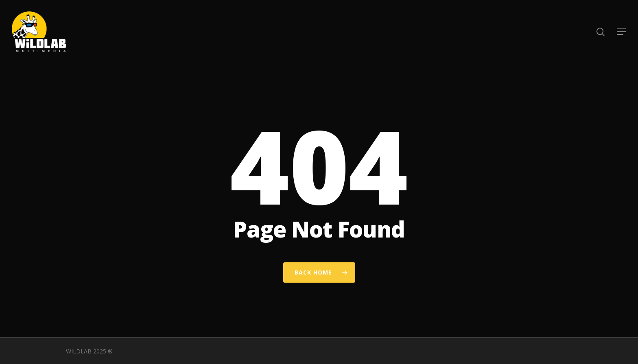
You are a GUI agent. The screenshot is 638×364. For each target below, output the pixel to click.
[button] (622, 32)
